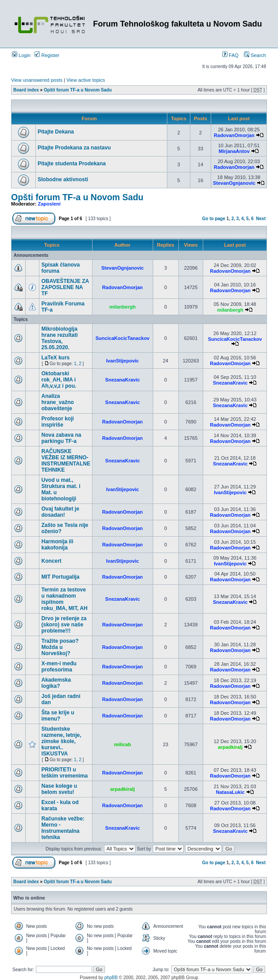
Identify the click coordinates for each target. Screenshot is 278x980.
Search (255, 55)
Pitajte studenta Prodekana (72, 164)
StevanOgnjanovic (234, 183)
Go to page (214, 219)
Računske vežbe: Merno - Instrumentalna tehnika (63, 828)
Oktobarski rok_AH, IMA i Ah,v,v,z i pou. (59, 380)
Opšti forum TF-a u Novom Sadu (78, 90)
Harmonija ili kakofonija (57, 545)
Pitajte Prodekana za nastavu (74, 148)
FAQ (230, 55)
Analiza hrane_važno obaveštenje (57, 402)
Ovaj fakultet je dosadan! (60, 512)
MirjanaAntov (234, 151)
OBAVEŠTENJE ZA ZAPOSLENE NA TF (65, 287)
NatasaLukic (230, 792)
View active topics (86, 80)
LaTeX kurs (55, 358)
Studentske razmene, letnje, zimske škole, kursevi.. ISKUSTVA (61, 741)
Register (47, 55)
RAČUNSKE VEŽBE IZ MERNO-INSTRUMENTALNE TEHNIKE (66, 461)
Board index (26, 90)
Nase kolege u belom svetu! (59, 789)
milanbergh (122, 307)
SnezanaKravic (123, 380)
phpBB (111, 978)
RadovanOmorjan (234, 135)
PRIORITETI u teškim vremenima (64, 773)
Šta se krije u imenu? (58, 716)
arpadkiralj (230, 747)
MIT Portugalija (60, 577)
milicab (123, 744)
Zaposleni (49, 204)
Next (261, 219)
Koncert (51, 561)
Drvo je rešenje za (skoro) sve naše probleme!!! (64, 625)
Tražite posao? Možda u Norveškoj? (60, 647)
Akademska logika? (56, 683)
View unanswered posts (37, 80)
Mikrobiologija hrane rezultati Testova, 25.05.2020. (59, 338)
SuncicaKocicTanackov (123, 338)
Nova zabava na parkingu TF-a (61, 438)
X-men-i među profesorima (59, 667)
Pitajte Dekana (56, 132)
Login (21, 55)
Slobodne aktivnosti (63, 179)
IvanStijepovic (123, 361)
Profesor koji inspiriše (57, 422)
